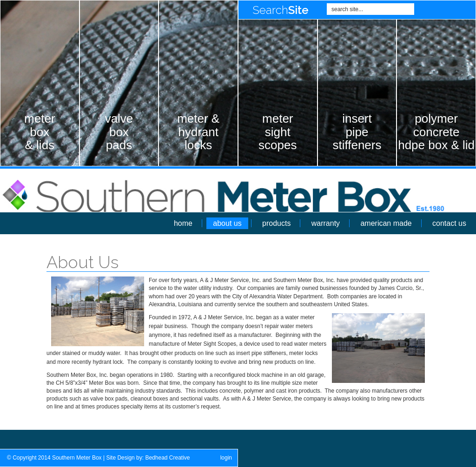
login (226, 458)
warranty (326, 223)
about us (227, 223)
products (276, 223)
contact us (449, 223)
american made (386, 223)
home (183, 223)
